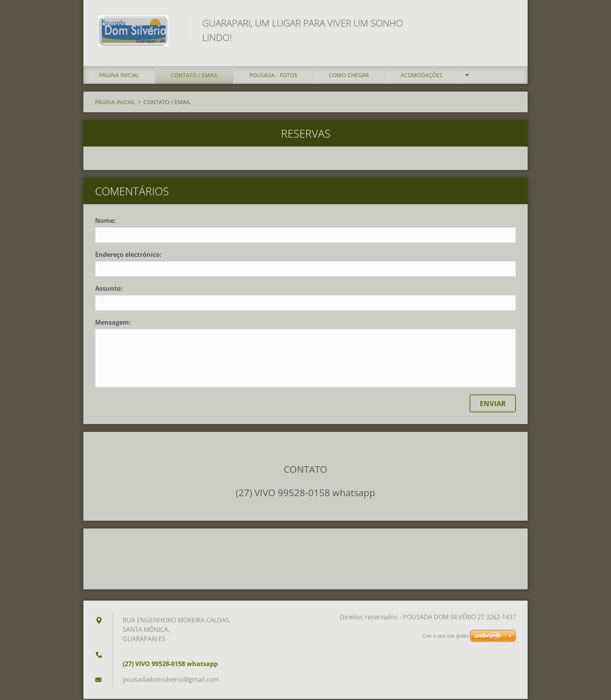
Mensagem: (113, 323)
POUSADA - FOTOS (273, 76)
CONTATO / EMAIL (194, 76)
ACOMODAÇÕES (422, 76)
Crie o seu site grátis (446, 637)
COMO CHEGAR (349, 76)
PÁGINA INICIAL (119, 76)
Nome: (105, 222)
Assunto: (109, 290)
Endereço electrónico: (128, 256)
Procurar (507, 23)
